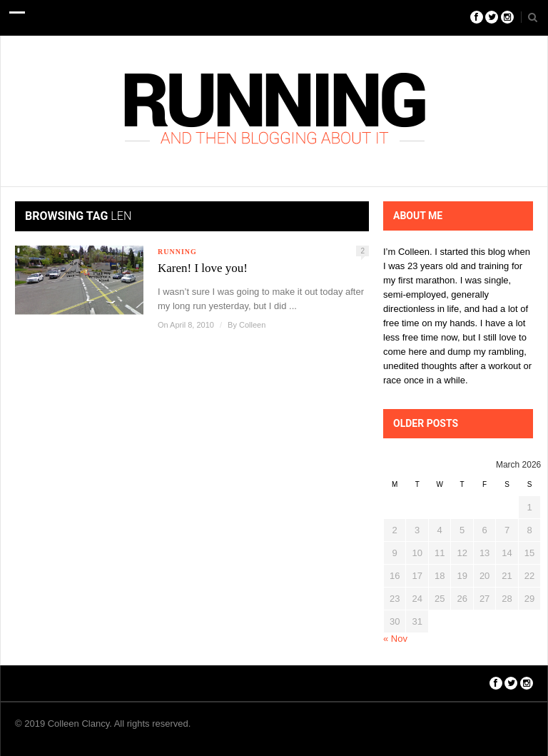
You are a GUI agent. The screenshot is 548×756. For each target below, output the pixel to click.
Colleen (252, 325)
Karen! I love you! (203, 268)
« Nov (395, 639)
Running (177, 252)
